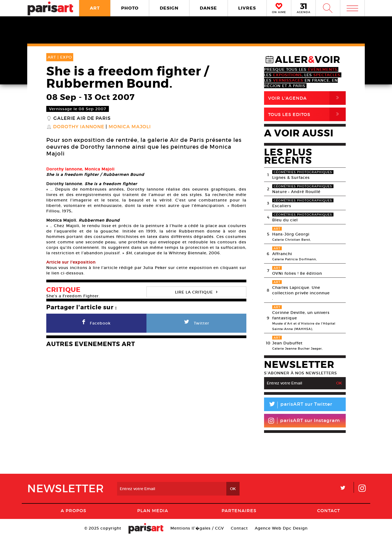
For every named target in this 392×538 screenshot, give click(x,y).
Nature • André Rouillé (296, 192)
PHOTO (130, 8)
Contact (329, 511)
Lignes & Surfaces (291, 178)
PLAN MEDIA (153, 511)
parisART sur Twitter (298, 405)
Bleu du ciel (285, 220)
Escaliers (282, 206)
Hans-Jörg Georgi (291, 234)
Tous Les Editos (307, 114)
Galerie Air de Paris (82, 118)
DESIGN (169, 8)
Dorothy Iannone (79, 127)
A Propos (73, 511)
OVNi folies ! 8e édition (297, 273)
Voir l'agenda (307, 98)
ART (95, 8)
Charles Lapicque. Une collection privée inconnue (301, 290)
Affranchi (282, 254)
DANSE (208, 8)
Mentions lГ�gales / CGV (197, 528)
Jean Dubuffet (287, 343)
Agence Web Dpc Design (281, 528)
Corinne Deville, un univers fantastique (301, 315)
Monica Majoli (130, 127)
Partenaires (239, 511)
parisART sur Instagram (304, 421)
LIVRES (247, 8)
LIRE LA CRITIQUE (196, 291)
